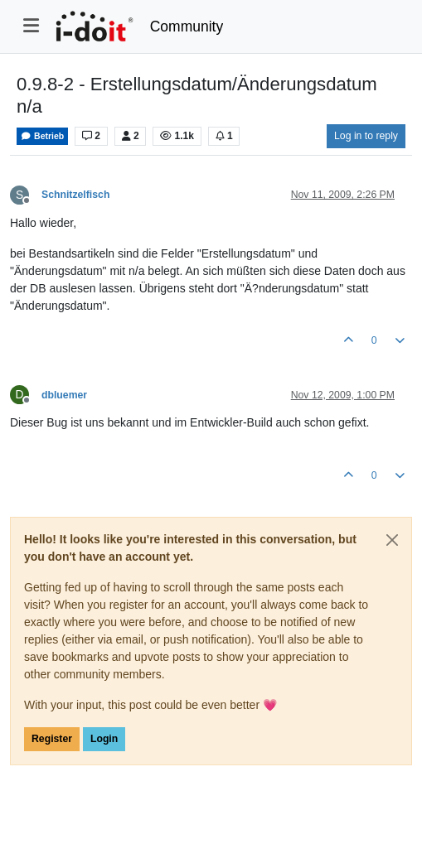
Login (104, 739)
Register (52, 739)
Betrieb (42, 136)
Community (187, 27)
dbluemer (64, 395)
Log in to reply (366, 136)
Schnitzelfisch (75, 195)
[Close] (392, 540)
